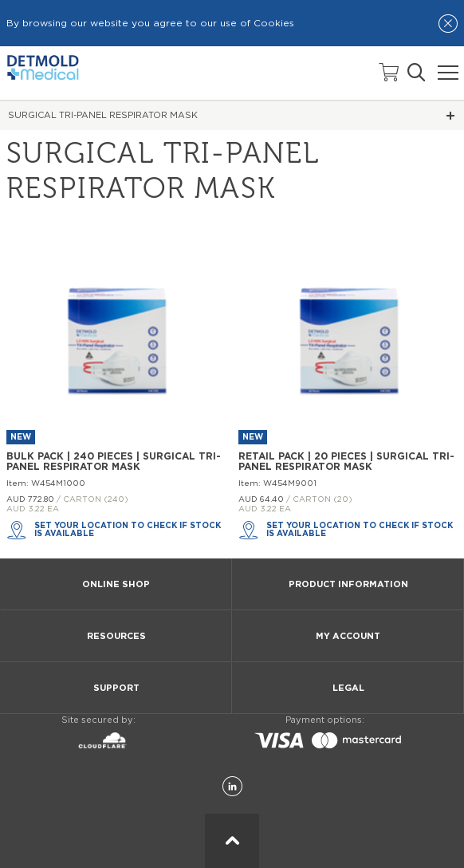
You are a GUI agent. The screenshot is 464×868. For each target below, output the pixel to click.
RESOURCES (116, 636)
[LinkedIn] (232, 787)
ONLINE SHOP (116, 584)
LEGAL (348, 688)
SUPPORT (116, 688)
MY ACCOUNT (348, 636)
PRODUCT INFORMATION (348, 584)
